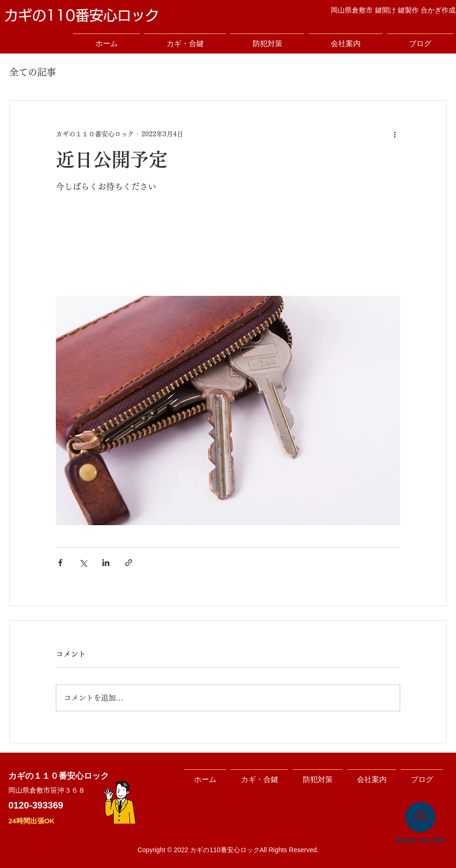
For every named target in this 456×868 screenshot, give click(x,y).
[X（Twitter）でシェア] (83, 563)
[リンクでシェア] (129, 563)
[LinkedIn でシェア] (106, 563)
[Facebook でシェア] (60, 563)
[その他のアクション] (395, 134)
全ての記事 (33, 72)
